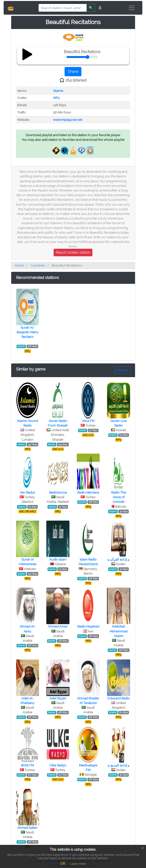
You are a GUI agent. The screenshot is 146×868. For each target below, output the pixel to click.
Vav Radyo (27, 492)
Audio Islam (58, 559)
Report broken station (73, 252)
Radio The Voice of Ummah (119, 497)
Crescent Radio (118, 698)
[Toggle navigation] (132, 8)
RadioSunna (58, 492)
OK (63, 864)
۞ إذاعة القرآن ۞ (118, 559)
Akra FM (88, 421)
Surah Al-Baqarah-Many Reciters (27, 332)
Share (73, 72)
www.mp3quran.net (68, 120)
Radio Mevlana (88, 492)
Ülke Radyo (58, 765)
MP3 (56, 98)
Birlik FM (27, 765)
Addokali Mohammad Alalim (119, 631)
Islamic (58, 91)
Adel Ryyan (58, 698)
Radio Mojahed (88, 626)
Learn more (78, 864)
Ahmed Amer (58, 626)
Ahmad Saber (27, 828)
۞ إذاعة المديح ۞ (119, 765)
